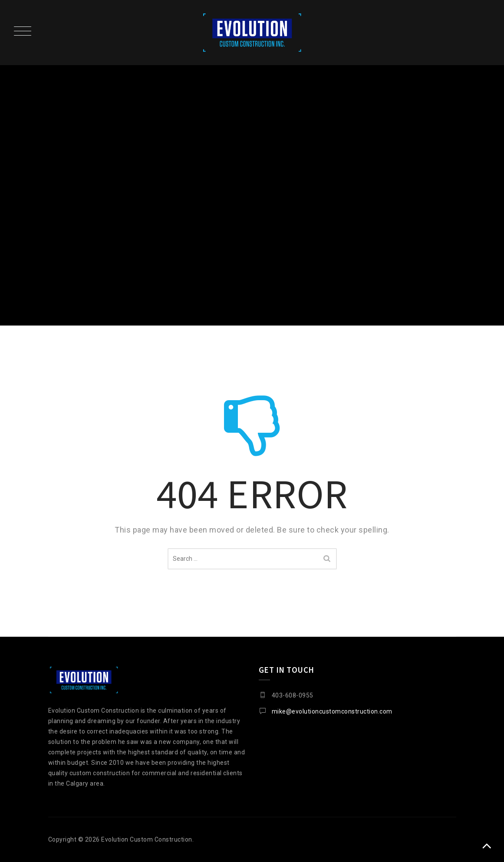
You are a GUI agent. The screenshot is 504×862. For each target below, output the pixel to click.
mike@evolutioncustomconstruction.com (332, 711)
